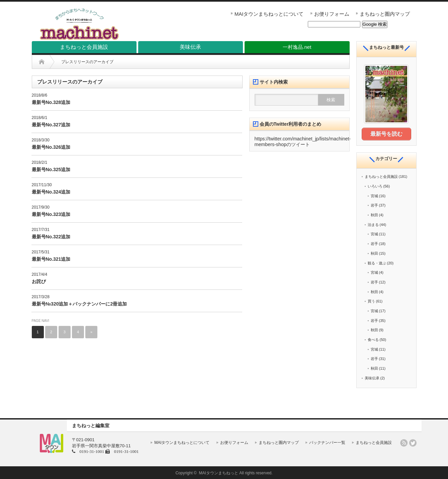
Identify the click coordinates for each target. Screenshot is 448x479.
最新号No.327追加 (51, 125)
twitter (413, 442)
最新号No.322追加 (51, 237)
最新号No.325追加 (51, 169)
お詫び (39, 281)
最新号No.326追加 (51, 147)
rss (404, 442)
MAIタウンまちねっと (219, 472)
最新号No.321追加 (51, 259)
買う (371, 301)
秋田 (374, 214)
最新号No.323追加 (51, 214)
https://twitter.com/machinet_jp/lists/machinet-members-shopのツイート (303, 142)
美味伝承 (372, 377)
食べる (373, 339)
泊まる (373, 224)
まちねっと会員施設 (381, 176)
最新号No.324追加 (51, 192)
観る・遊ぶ (377, 262)
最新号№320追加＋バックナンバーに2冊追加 (79, 304)
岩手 (374, 205)
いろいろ (375, 186)
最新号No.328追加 (51, 102)
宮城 (374, 195)
